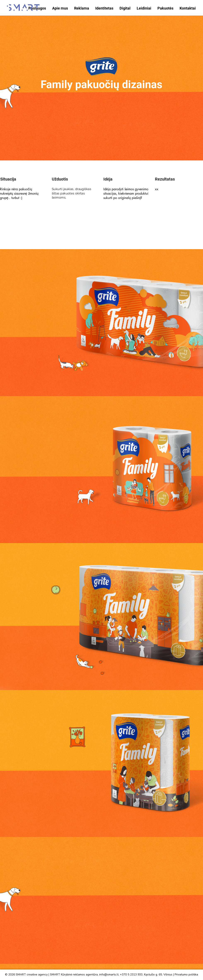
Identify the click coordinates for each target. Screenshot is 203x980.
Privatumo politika (186, 975)
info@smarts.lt (109, 975)
